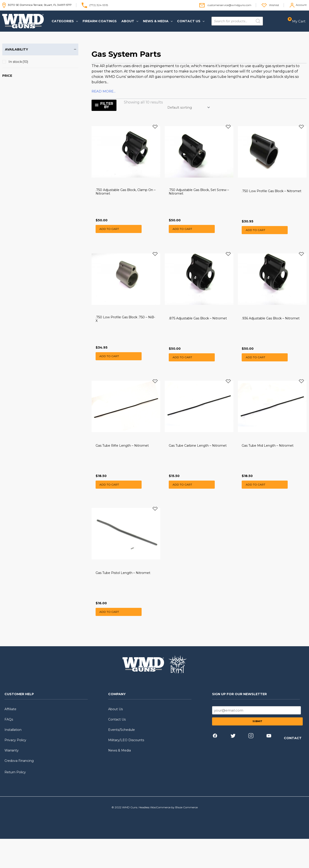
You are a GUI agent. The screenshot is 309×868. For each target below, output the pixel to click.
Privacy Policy (15, 769)
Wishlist (274, 5)
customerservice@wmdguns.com (229, 5)
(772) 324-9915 (99, 5)
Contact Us (117, 749)
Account (301, 5)
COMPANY (117, 723)
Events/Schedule (122, 759)
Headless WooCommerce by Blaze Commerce (168, 836)
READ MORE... (104, 91)
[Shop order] (189, 108)
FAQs (9, 749)
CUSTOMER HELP (19, 723)
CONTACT (293, 767)
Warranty (12, 780)
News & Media (119, 780)
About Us (115, 738)
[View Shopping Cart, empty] (298, 21)
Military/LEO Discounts (126, 769)
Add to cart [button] (110, 235)
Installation (13, 759)
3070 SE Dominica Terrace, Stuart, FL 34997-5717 (37, 5)
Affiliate (10, 738)
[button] (64, 21)
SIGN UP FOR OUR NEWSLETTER (239, 723)
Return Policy (15, 801)
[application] (75, 21)
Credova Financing (19, 790)
